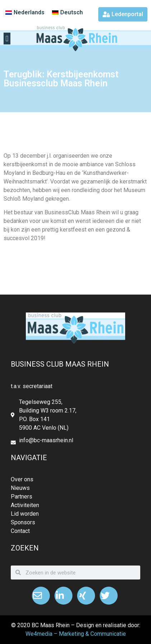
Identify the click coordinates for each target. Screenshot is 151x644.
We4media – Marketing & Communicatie (76, 634)
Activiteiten (25, 505)
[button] (7, 39)
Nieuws (20, 488)
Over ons (22, 479)
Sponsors (23, 522)
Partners (22, 497)
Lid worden (25, 514)
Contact (20, 531)
